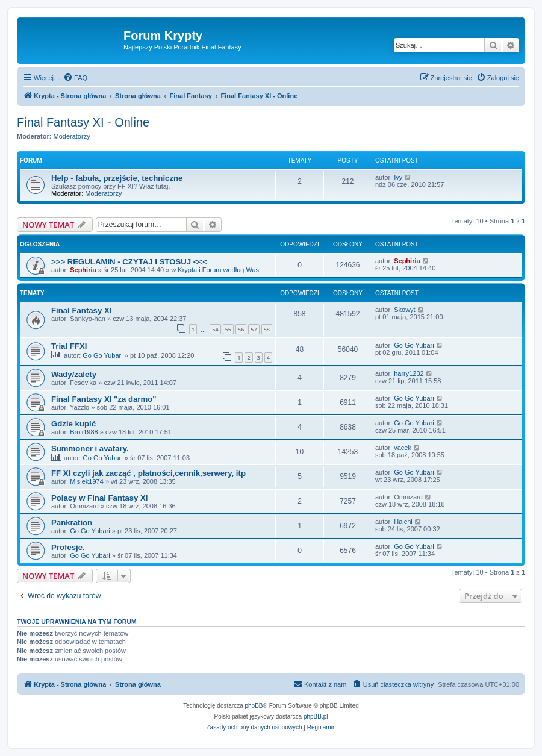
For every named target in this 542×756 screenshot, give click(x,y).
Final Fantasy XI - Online (83, 122)
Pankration (72, 523)
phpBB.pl (316, 717)
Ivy (398, 177)
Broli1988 (84, 432)
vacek (403, 448)
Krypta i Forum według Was (218, 270)
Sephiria (83, 270)
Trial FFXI (69, 346)
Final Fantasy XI (81, 311)
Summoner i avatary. (90, 448)
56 (241, 329)
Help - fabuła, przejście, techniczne (117, 178)
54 (215, 329)
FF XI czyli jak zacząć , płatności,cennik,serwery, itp (148, 473)
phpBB (254, 706)
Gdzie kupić (73, 424)
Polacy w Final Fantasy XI (100, 498)
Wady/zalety (74, 374)
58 (267, 329)
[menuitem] (75, 78)
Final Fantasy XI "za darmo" (104, 399)
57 (254, 329)
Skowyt (404, 310)
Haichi (403, 522)
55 (228, 329)
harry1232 (409, 373)
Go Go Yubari (102, 355)
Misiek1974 (87, 481)
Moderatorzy (72, 136)
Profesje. (68, 547)
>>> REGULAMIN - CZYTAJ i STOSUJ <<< (129, 262)
